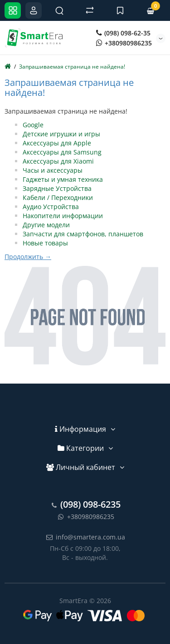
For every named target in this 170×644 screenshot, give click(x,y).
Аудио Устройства (51, 207)
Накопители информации (63, 216)
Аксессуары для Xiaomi (58, 161)
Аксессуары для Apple (57, 143)
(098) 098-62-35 (123, 33)
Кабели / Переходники (58, 197)
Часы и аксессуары (53, 170)
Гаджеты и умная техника (63, 179)
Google (33, 125)
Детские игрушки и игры (61, 134)
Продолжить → (28, 257)
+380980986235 (124, 43)
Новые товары (45, 243)
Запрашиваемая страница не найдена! (72, 67)
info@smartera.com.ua (85, 537)
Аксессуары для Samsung (62, 152)
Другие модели (46, 225)
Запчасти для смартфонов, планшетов (83, 234)
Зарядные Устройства (57, 188)
